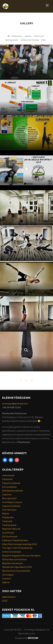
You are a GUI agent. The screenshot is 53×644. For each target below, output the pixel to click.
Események (8, 533)
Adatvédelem (9, 597)
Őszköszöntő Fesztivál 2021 (16, 571)
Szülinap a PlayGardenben (15, 540)
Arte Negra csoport (12, 502)
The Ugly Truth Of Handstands (17, 548)
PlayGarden (8, 517)
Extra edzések (9, 487)
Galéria (6, 582)
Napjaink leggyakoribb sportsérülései (21, 556)
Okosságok (8, 575)
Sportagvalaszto (12, 40)
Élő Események (10, 537)
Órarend (6, 579)
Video (43, 40)
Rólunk (6, 514)
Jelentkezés (8, 475)
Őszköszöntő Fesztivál (30, 40)
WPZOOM (33, 638)
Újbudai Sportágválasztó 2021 (17, 567)
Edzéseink (7, 479)
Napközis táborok (11, 529)
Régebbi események (13, 563)
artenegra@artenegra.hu (15, 404)
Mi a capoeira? (9, 498)
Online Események (12, 552)
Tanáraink (7, 521)
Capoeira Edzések (11, 506)
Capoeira (28, 36)
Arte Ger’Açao (9, 510)
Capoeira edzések (11, 483)
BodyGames (17, 36)
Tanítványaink (9, 525)
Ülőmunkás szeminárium (14, 560)
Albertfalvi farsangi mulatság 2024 (20, 544)
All (9, 36)
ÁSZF (5, 601)
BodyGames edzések (13, 491)
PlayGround (39, 36)
